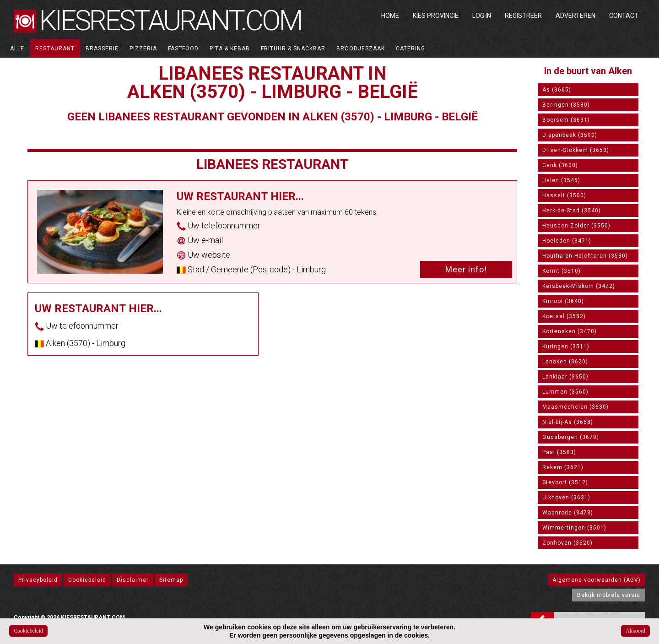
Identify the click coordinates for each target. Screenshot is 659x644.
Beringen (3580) (566, 105)
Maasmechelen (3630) (575, 407)
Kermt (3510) (562, 271)
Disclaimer (133, 580)
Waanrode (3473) (568, 513)
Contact (624, 16)
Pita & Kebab (230, 49)
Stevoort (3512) (565, 482)
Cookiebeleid (87, 580)
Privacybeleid (38, 580)
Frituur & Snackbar (293, 49)
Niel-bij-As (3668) (568, 422)
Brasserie (102, 49)
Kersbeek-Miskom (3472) (579, 286)
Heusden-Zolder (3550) (576, 226)
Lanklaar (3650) (565, 377)
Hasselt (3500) (564, 195)
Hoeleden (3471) (567, 241)
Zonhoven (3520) (567, 543)
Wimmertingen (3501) (574, 528)
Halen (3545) (561, 180)
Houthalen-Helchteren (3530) (585, 256)
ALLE (17, 49)
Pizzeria (143, 49)
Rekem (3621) (563, 467)
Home (390, 16)
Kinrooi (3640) (563, 301)
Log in (482, 16)
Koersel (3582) (564, 316)
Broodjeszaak (361, 49)
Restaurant (55, 49)
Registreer (523, 16)
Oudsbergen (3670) (571, 437)
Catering (411, 49)
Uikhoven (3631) (566, 498)
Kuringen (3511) (566, 346)
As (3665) (557, 90)
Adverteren (575, 16)
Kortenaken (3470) (570, 331)
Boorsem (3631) (566, 120)
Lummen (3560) (565, 392)
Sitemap (171, 580)
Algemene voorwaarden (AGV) (597, 580)
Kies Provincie (436, 16)
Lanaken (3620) (565, 362)
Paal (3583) (559, 452)
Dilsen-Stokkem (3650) (576, 150)
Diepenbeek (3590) (570, 135)
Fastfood (183, 49)
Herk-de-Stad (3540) (572, 211)
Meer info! (466, 269)
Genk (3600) (560, 165)
